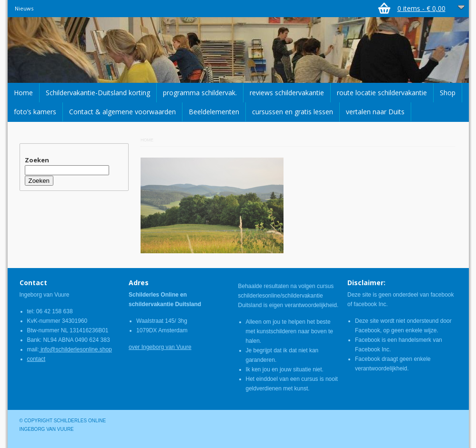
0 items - (421, 8)
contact (36, 359)
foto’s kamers (35, 112)
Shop (448, 93)
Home (23, 93)
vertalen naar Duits (375, 112)
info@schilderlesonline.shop (76, 349)
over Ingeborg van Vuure (160, 347)
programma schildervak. (200, 93)
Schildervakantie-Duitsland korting (98, 93)
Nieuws (24, 8)
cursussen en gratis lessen (293, 112)
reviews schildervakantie (287, 93)
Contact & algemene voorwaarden (122, 112)
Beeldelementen (214, 112)
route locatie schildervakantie (382, 93)
